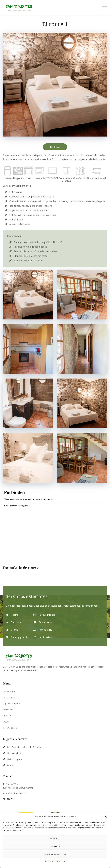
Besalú (10, 765)
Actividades (8, 710)
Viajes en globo (14, 753)
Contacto (7, 716)
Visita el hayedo (14, 759)
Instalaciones (9, 697)
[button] (106, 817)
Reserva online (10, 728)
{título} (48, 861)
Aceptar (55, 839)
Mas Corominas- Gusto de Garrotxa (24, 747)
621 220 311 (9, 799)
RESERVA (55, 147)
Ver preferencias (55, 854)
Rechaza (55, 846)
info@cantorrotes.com (16, 793)
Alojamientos (9, 691)
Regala (6, 722)
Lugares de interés (12, 704)
